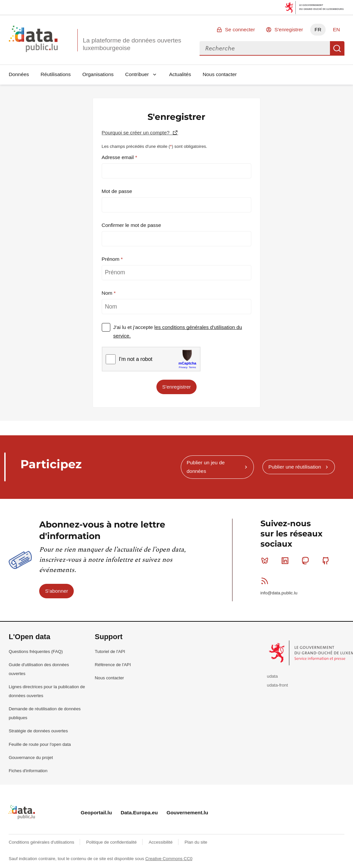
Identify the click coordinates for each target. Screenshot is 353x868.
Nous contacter (220, 74)
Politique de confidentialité (112, 842)
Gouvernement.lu (188, 813)
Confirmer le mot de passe (132, 225)
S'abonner (57, 591)
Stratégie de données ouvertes (38, 731)
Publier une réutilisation (295, 467)
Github (327, 560)
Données (19, 74)
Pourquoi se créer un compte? (136, 133)
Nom (108, 293)
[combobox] (265, 48)
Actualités (180, 74)
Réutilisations (56, 74)
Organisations (98, 74)
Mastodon (307, 560)
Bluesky (266, 560)
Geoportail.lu (96, 813)
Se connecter (240, 29)
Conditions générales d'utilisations (42, 842)
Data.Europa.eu (139, 813)
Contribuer (137, 74)
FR (318, 29)
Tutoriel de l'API (110, 651)
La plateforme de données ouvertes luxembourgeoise (132, 44)
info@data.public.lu (279, 593)
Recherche (337, 48)
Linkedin (286, 560)
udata (272, 676)
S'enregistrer (289, 29)
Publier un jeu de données (206, 467)
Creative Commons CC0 (169, 859)
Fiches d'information (28, 771)
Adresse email (119, 157)
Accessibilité (161, 842)
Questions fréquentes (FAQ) (36, 651)
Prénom (111, 259)
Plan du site (196, 842)
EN (336, 29)
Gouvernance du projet (31, 758)
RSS (266, 581)
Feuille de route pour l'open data (40, 744)
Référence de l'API (113, 665)
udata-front (278, 685)
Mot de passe (117, 191)
